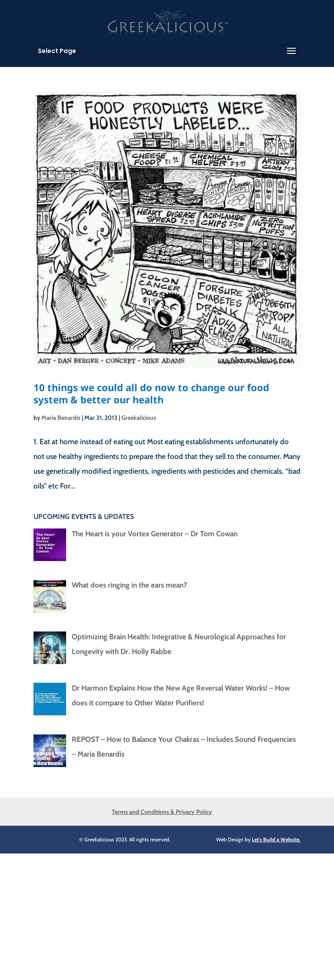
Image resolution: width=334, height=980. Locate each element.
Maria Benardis (61, 418)
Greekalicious (139, 418)
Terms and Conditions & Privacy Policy (162, 812)
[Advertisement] (167, 914)
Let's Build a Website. (276, 839)
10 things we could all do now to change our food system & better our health (151, 394)
